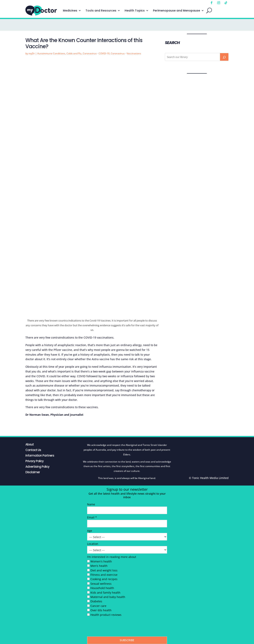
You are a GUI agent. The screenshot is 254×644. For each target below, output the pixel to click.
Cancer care (98, 606)
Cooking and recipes (104, 579)
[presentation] (117, 628)
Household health (102, 588)
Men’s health (99, 566)
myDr (32, 53)
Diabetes (96, 601)
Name (91, 504)
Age (90, 531)
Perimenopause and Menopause (177, 11)
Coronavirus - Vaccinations (126, 53)
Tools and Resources (101, 11)
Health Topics (135, 11)
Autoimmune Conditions (51, 53)
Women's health (101, 561)
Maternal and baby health (108, 597)
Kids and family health (105, 593)
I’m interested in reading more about (112, 557)
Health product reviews (106, 615)
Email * (92, 517)
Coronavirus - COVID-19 (96, 53)
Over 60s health (101, 610)
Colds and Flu (74, 53)
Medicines (70, 11)
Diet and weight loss (104, 570)
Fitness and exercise (104, 575)
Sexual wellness (101, 584)
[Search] (224, 57)
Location (93, 544)
